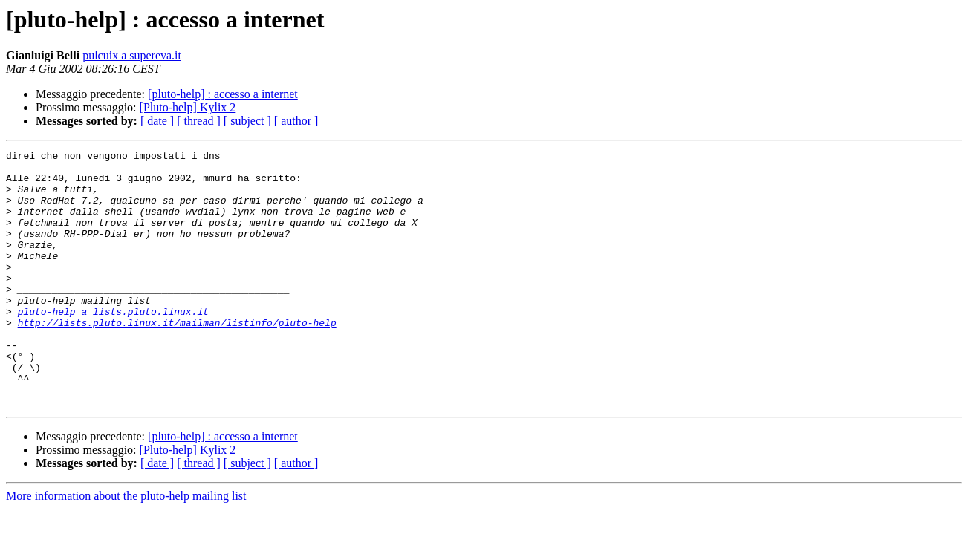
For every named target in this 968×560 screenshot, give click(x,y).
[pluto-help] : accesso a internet (223, 94)
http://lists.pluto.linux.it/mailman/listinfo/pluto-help (177, 358)
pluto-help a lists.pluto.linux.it (113, 345)
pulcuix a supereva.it (132, 55)
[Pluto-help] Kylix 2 (188, 107)
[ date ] (157, 121)
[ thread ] (199, 121)
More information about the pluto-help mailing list (126, 547)
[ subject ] (247, 121)
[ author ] (296, 121)
